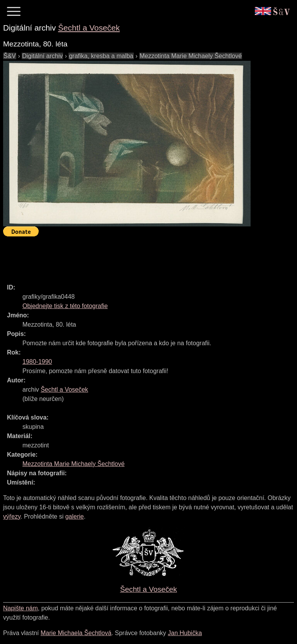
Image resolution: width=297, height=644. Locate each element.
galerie (75, 516)
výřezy (12, 516)
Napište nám (20, 608)
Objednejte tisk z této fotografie (65, 306)
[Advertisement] (144, 257)
